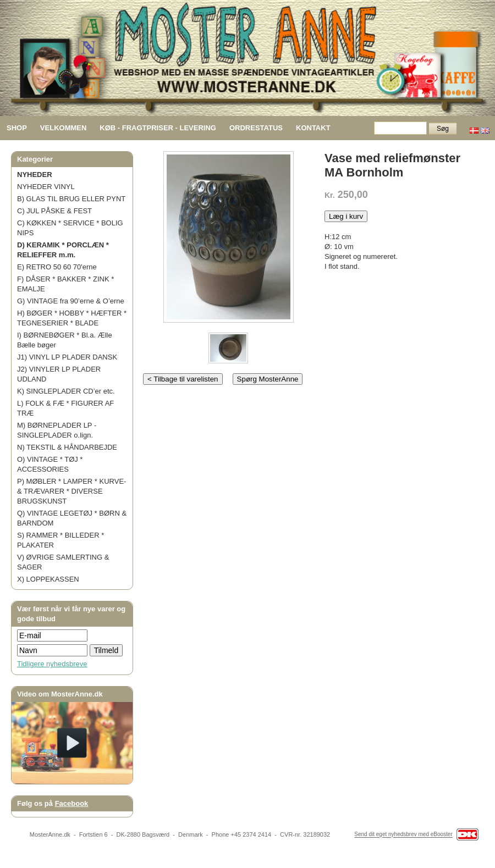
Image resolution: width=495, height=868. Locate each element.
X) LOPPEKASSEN (48, 579)
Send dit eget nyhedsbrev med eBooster (403, 835)
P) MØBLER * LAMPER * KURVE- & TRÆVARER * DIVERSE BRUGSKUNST (71, 491)
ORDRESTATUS (256, 128)
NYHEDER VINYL (46, 187)
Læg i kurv (346, 216)
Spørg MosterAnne (268, 379)
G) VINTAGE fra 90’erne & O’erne (71, 301)
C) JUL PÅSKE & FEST (54, 211)
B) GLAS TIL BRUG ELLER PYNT (71, 199)
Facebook (72, 803)
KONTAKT (313, 128)
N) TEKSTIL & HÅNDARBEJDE (67, 447)
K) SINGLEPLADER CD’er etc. (66, 391)
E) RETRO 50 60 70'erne (57, 267)
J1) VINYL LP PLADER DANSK (67, 357)
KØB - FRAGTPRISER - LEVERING (158, 128)
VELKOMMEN (64, 128)
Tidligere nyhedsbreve (52, 664)
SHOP (17, 128)
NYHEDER (35, 175)
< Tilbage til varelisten (183, 379)
